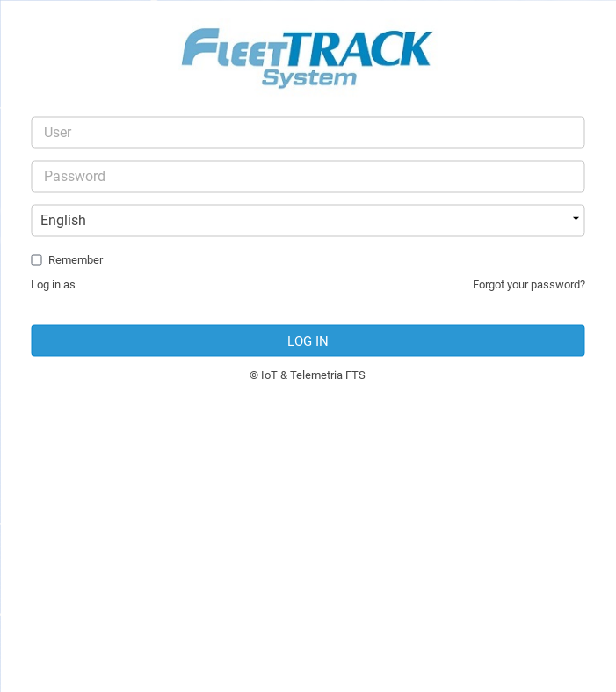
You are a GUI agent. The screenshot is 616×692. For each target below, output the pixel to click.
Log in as (53, 284)
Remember (76, 260)
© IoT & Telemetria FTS (308, 375)
